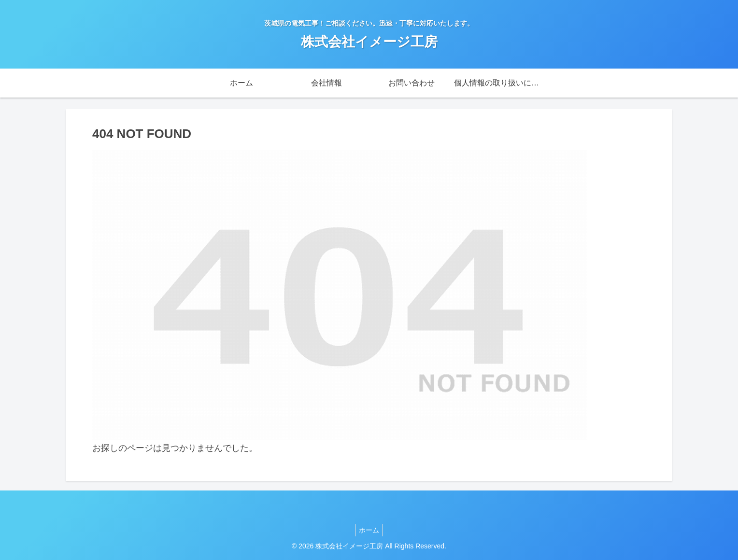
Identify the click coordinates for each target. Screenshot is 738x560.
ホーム (369, 530)
